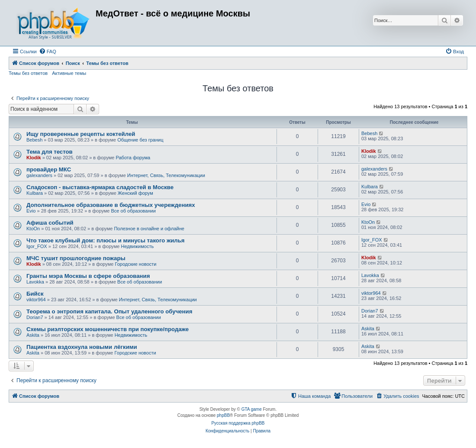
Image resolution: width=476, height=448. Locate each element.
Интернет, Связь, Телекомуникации (166, 175)
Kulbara (35, 193)
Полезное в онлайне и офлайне (149, 229)
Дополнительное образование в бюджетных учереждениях (111, 205)
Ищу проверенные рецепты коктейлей (81, 134)
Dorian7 (35, 317)
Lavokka (35, 282)
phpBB (223, 415)
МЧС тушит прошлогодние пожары (76, 258)
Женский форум (135, 193)
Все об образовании (133, 211)
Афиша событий (50, 223)
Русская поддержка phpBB (238, 423)
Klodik (34, 158)
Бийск (35, 294)
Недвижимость (137, 246)
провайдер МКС (49, 169)
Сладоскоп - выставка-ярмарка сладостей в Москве (100, 187)
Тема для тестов (50, 152)
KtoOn (33, 229)
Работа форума (133, 158)
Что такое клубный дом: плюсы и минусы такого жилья (106, 240)
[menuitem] (48, 52)
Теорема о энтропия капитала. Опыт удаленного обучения (109, 311)
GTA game (252, 409)
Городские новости (135, 264)
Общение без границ (140, 140)
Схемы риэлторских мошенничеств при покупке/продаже (108, 329)
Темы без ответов (28, 73)
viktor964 (36, 300)
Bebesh (34, 140)
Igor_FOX (37, 246)
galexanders (39, 175)
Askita (33, 335)
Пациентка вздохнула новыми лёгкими (82, 347)
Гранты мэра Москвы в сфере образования (88, 276)
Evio (31, 211)
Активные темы (69, 73)
